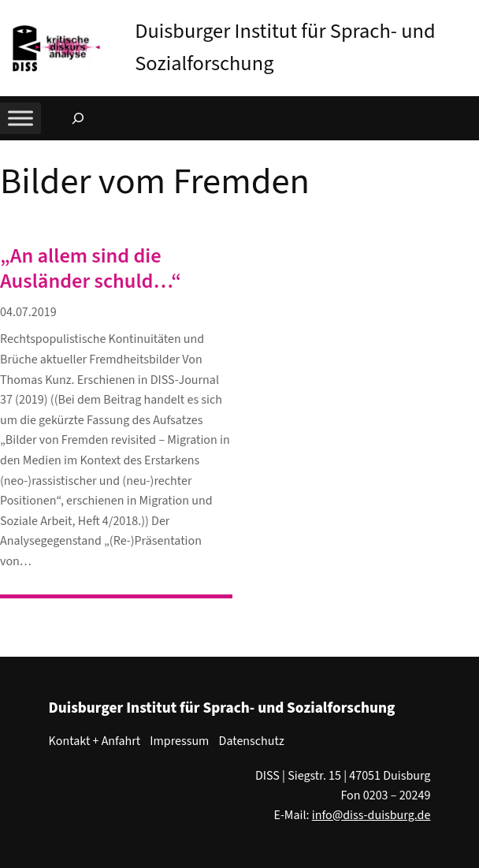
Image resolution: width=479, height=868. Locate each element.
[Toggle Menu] (20, 118)
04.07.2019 (28, 312)
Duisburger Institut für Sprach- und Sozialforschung (222, 708)
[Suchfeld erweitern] (78, 118)
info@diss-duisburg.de (371, 815)
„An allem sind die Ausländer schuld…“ (91, 269)
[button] (467, 15)
